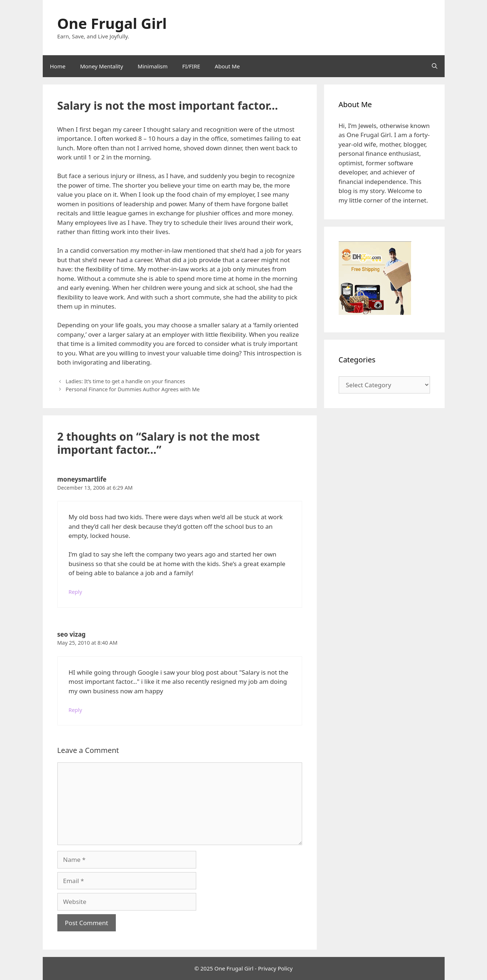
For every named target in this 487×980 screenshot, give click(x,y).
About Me (227, 66)
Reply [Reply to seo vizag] (75, 710)
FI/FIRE (191, 66)
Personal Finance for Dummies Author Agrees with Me (133, 389)
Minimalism (153, 66)
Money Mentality (102, 66)
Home (58, 66)
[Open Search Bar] (435, 66)
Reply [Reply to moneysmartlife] (75, 592)
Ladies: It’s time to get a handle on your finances (125, 381)
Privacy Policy (275, 968)
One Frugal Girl (112, 23)
